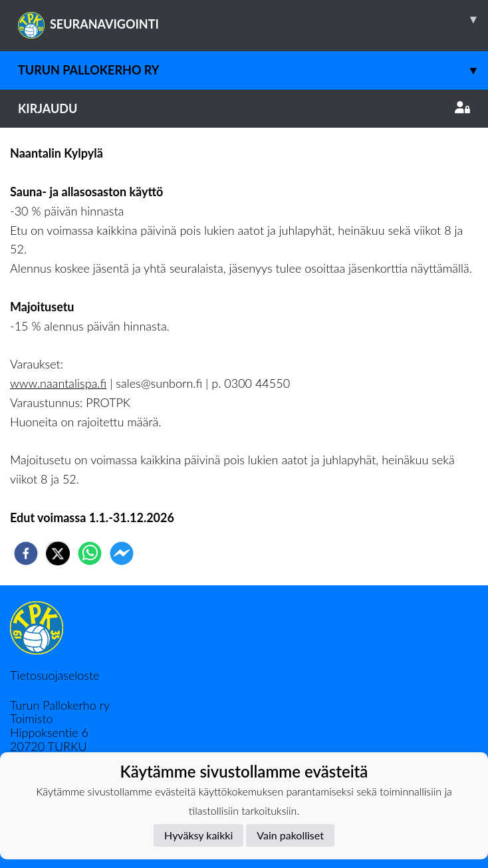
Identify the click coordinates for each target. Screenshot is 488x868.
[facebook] (26, 553)
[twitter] (58, 553)
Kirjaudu (244, 108)
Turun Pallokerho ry (253, 70)
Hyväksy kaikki (198, 835)
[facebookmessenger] (122, 553)
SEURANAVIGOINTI (253, 19)
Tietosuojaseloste (55, 675)
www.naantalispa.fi (58, 383)
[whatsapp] (90, 553)
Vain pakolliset (290, 835)
